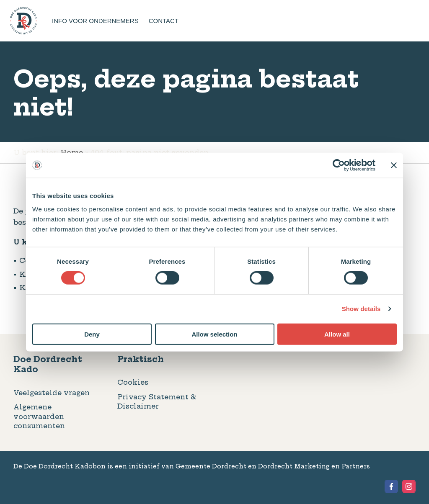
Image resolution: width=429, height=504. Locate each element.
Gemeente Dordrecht (211, 466)
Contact (164, 21)
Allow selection (214, 334)
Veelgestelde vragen (52, 393)
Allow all (337, 334)
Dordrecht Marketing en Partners (314, 466)
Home (72, 152)
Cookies (133, 382)
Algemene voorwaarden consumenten (39, 416)
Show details (361, 309)
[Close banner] (394, 165)
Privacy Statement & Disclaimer (157, 401)
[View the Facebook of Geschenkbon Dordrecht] (391, 486)
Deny (92, 334)
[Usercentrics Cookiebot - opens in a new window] (339, 165)
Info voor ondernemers (95, 21)
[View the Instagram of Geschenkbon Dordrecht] (409, 486)
